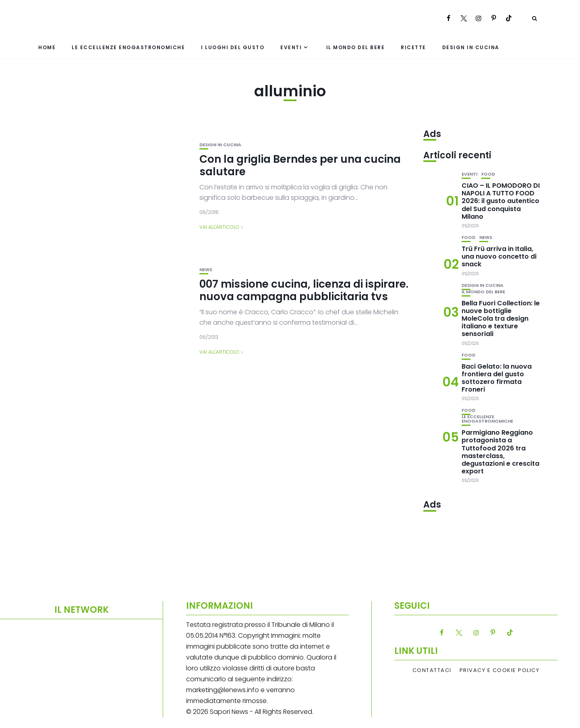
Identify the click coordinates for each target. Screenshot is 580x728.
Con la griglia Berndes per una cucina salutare (300, 165)
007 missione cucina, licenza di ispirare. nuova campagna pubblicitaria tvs (304, 290)
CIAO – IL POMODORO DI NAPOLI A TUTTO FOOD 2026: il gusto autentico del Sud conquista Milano (501, 201)
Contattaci (432, 670)
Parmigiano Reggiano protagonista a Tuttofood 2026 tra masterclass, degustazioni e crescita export (500, 452)
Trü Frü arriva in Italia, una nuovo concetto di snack (499, 256)
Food (488, 174)
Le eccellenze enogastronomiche (128, 47)
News (206, 270)
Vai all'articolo (219, 227)
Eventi (291, 47)
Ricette (413, 47)
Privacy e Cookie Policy (500, 670)
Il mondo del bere (356, 47)
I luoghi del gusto (233, 47)
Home (47, 47)
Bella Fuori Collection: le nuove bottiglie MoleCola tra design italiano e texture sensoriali (501, 319)
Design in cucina (471, 47)
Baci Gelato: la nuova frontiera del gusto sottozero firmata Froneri (497, 378)
